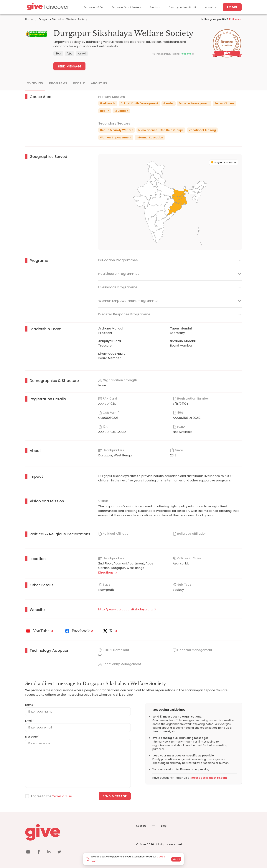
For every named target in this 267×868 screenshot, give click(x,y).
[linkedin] (49, 853)
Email (29, 721)
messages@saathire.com (209, 778)
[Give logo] (78, 832)
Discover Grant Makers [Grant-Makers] (127, 7)
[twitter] (59, 853)
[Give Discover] (47, 7)
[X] (111, 631)
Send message (115, 796)
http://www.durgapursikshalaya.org (127, 609)
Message (32, 737)
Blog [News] (159, 826)
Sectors (155, 7)
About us (211, 7)
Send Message (69, 66)
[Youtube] (40, 631)
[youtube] (28, 853)
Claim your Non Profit (182, 7)
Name (30, 705)
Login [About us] (232, 7)
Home (29, 19)
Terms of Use (62, 796)
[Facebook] (80, 631)
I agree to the (52, 796)
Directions (108, 573)
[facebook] (39, 853)
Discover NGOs (94, 7)
